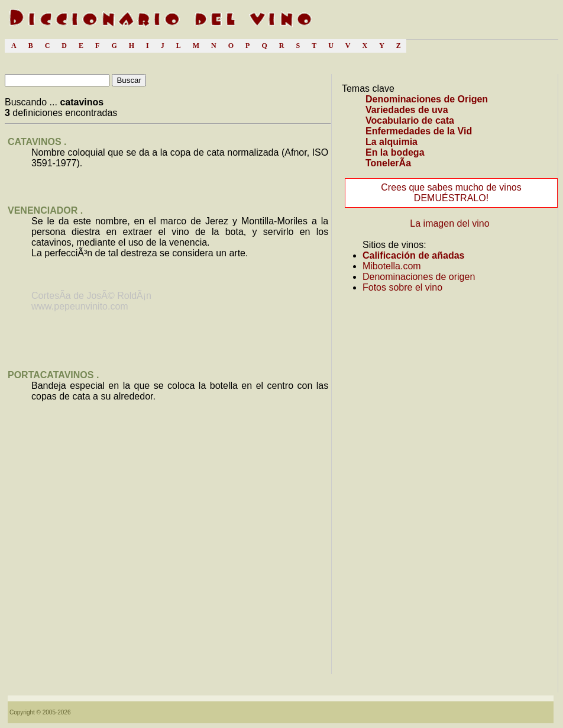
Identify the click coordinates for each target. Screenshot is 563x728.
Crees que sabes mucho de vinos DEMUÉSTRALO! (451, 193)
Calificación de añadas (414, 255)
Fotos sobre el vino (402, 287)
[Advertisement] (168, 576)
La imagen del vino (449, 223)
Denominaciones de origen (419, 277)
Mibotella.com (392, 266)
